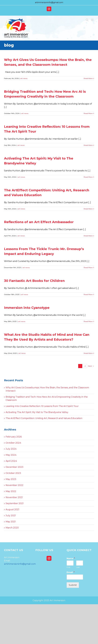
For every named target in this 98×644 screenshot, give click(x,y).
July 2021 (11, 516)
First (68, 567)
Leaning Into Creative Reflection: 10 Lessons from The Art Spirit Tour (42, 406)
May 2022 (11, 491)
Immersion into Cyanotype (27, 308)
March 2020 (12, 528)
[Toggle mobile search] (87, 20)
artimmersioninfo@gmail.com (49, 2)
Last (78, 567)
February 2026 (14, 437)
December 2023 (14, 467)
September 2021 (15, 503)
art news (24, 78)
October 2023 (13, 473)
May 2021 (11, 522)
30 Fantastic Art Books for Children (34, 281)
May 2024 (11, 455)
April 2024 (11, 461)
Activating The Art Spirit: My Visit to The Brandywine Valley (37, 412)
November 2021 (14, 497)
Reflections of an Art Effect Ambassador (39, 222)
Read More (88, 78)
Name (71, 559)
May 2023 (11, 479)
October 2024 (13, 443)
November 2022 (14, 485)
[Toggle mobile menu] (93, 20)
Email (71, 572)
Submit (73, 585)
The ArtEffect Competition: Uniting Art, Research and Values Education (44, 418)
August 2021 (12, 509)
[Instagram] (49, 558)
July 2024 (11, 449)
